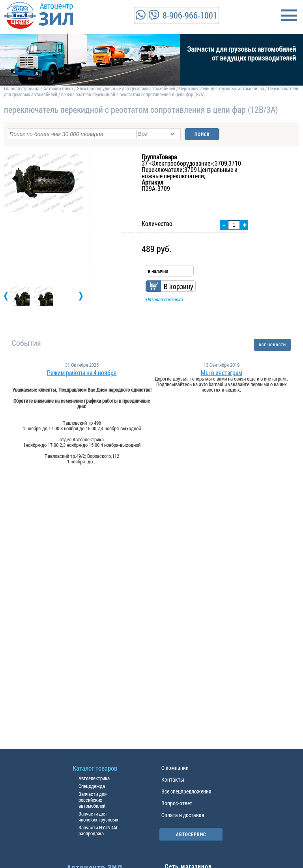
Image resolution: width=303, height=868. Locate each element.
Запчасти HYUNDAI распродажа (98, 830)
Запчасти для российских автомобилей (93, 800)
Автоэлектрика (58, 88)
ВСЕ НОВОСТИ (272, 345)
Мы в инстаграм (222, 373)
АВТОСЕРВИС (191, 834)
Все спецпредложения (186, 791)
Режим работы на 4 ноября (82, 373)
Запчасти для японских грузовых (98, 817)
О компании (175, 768)
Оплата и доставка (183, 815)
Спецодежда (92, 786)
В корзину (179, 286)
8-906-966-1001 (190, 15)
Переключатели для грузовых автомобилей (222, 88)
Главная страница (22, 88)
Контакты (173, 779)
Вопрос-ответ (177, 803)
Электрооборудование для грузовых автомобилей (127, 88)
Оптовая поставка (164, 299)
